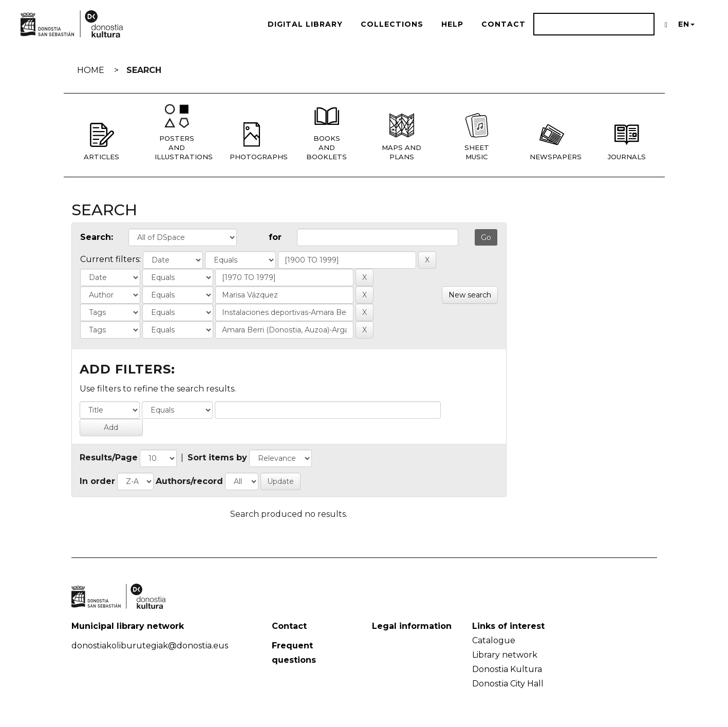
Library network (505, 655)
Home (91, 70)
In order (97, 481)
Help (452, 24)
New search (470, 295)
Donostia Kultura (507, 669)
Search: (97, 237)
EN (686, 24)
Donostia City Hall (508, 684)
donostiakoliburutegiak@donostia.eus (150, 646)
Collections (392, 24)
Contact (503, 24)
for (275, 237)
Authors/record (189, 481)
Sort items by (217, 458)
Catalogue (494, 640)
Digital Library (305, 24)
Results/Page (109, 458)
